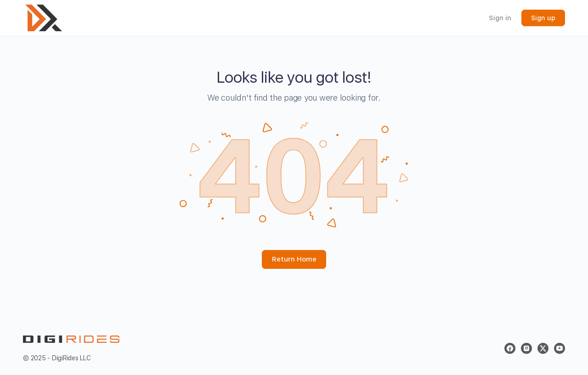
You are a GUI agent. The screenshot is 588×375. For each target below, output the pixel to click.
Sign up (543, 18)
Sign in (500, 18)
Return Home (294, 259)
